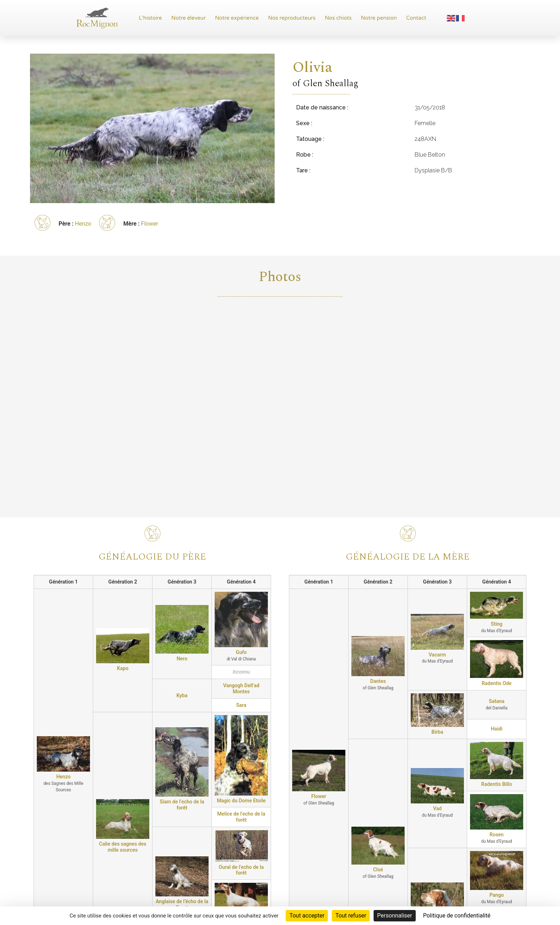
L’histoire (151, 18)
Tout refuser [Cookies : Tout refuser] (351, 916)
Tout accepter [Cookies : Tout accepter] (307, 916)
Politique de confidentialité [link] (457, 916)
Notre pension (379, 18)
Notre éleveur (189, 18)
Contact (416, 18)
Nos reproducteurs (292, 18)
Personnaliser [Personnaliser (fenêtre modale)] (395, 916)
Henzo (83, 224)
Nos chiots (338, 18)
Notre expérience (237, 18)
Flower (150, 224)
